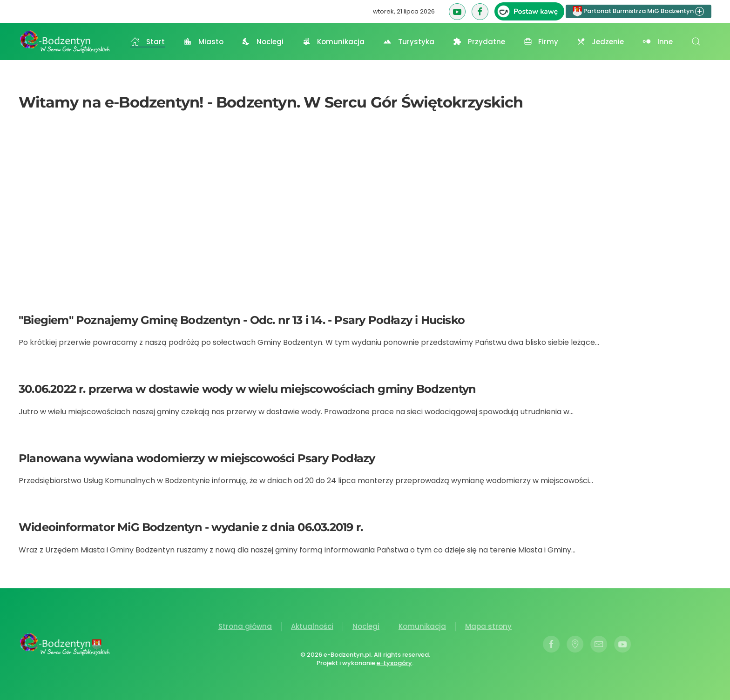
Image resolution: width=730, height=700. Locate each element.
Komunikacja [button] (333, 42)
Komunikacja (422, 627)
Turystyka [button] (409, 42)
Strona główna (245, 627)
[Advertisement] (365, 215)
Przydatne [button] (479, 42)
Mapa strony (488, 627)
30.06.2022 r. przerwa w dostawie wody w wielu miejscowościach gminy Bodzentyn (247, 389)
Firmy (541, 42)
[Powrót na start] (65, 41)
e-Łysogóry (393, 663)
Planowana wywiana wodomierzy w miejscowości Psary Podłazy (197, 458)
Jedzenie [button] (600, 42)
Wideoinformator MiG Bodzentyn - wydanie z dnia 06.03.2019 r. (191, 527)
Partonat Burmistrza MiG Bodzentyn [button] (639, 11)
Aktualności (312, 627)
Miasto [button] (203, 42)
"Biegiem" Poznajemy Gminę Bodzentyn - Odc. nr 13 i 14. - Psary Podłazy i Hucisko (242, 320)
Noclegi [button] (263, 42)
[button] (696, 41)
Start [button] (148, 42)
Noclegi (366, 627)
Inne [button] (658, 42)
